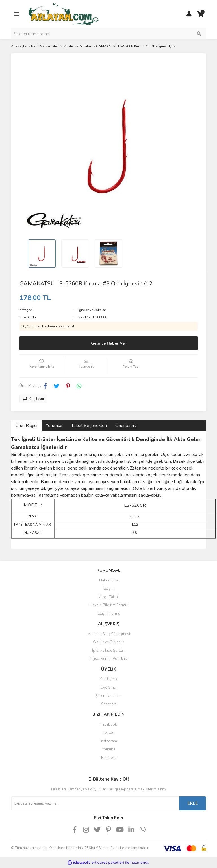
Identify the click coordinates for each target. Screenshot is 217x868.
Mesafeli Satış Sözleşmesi (109, 634)
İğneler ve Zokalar (92, 310)
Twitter (108, 733)
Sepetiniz (109, 704)
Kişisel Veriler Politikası (108, 659)
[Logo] (63, 14)
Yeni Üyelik (108, 679)
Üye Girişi (108, 688)
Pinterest (108, 758)
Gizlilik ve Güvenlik (108, 642)
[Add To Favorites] (42, 366)
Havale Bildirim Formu (108, 605)
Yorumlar (54, 426)
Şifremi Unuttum (109, 696)
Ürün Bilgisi (26, 426)
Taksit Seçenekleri (89, 426)
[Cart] (200, 14)
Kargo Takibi (108, 597)
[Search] (108, 34)
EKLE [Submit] (193, 803)
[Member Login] (189, 14)
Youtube (109, 749)
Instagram (109, 741)
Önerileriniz (126, 426)
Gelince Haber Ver (109, 343)
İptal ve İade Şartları (109, 651)
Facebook (109, 724)
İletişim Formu (108, 614)
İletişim (109, 589)
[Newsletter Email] (95, 803)
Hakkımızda (109, 580)
